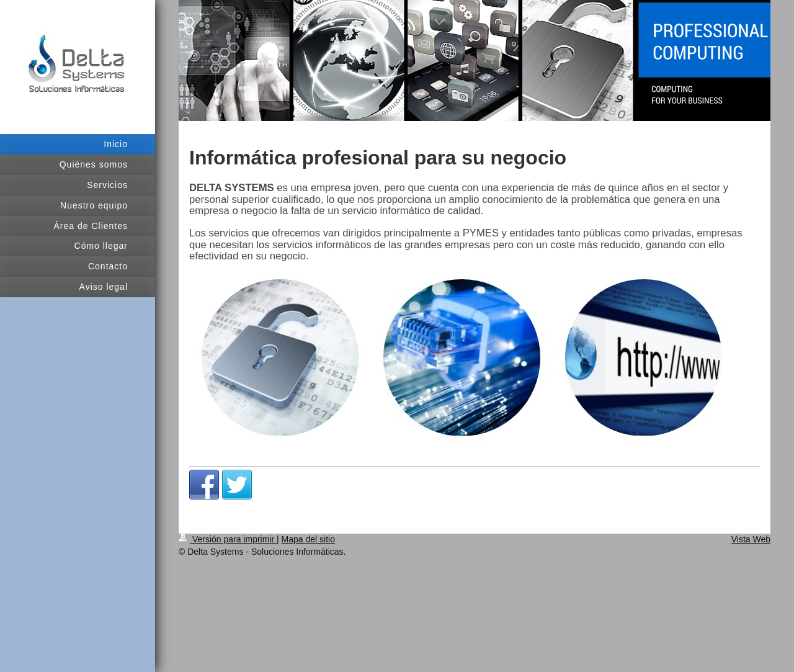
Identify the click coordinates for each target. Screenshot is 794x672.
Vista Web (751, 539)
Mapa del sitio (308, 539)
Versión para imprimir (228, 539)
